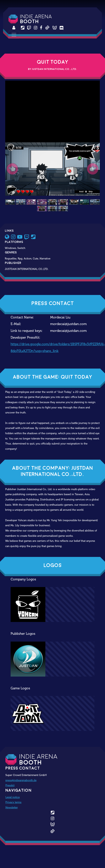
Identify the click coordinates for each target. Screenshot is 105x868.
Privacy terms (13, 802)
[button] (12, 169)
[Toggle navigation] (14, 35)
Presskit (10, 785)
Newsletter (12, 807)
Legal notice (13, 797)
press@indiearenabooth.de (21, 780)
